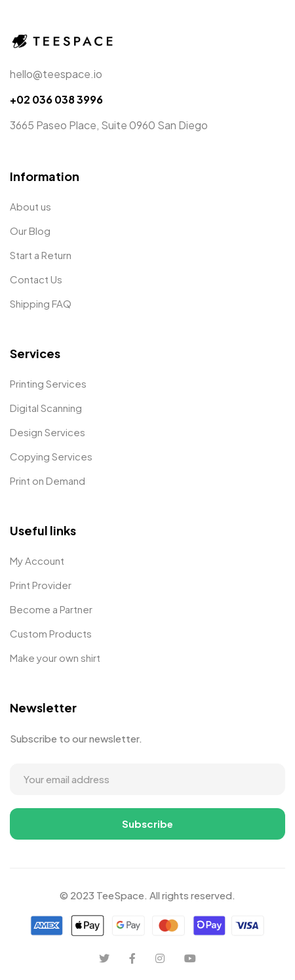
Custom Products (51, 633)
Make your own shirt (55, 658)
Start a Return (41, 255)
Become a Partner (51, 609)
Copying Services (51, 456)
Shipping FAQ (41, 303)
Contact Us (36, 279)
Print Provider (41, 585)
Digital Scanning (46, 408)
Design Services (48, 432)
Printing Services (48, 383)
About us (30, 206)
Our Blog (30, 231)
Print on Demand (48, 480)
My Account (37, 561)
